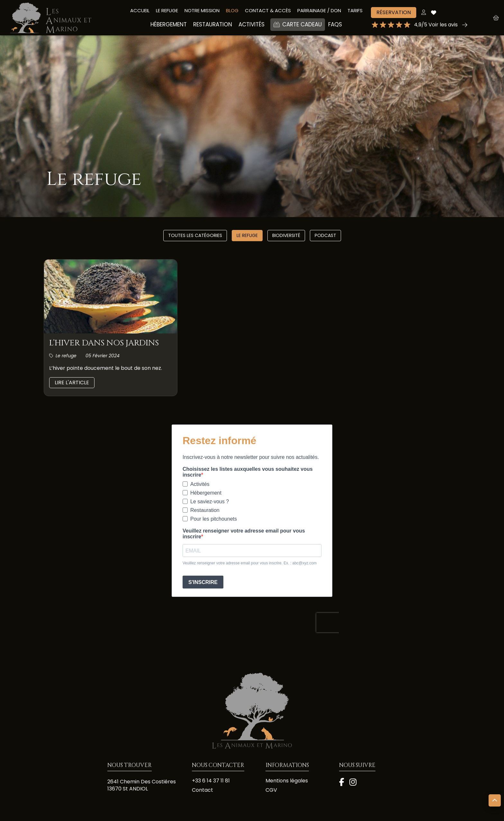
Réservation (394, 12)
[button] (499, 18)
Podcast (325, 235)
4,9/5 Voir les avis (436, 25)
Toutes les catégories (195, 235)
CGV (271, 790)
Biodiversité (286, 235)
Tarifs (355, 10)
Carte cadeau (298, 24)
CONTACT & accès (268, 10)
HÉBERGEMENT (169, 24)
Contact (203, 790)
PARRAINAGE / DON (319, 10)
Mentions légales (287, 781)
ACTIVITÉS (252, 24)
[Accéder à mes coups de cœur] (434, 13)
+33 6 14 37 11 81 (211, 781)
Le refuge (247, 235)
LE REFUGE (167, 10)
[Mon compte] (424, 12)
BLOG (232, 10)
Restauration (213, 24)
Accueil (140, 10)
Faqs (335, 24)
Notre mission (202, 10)
